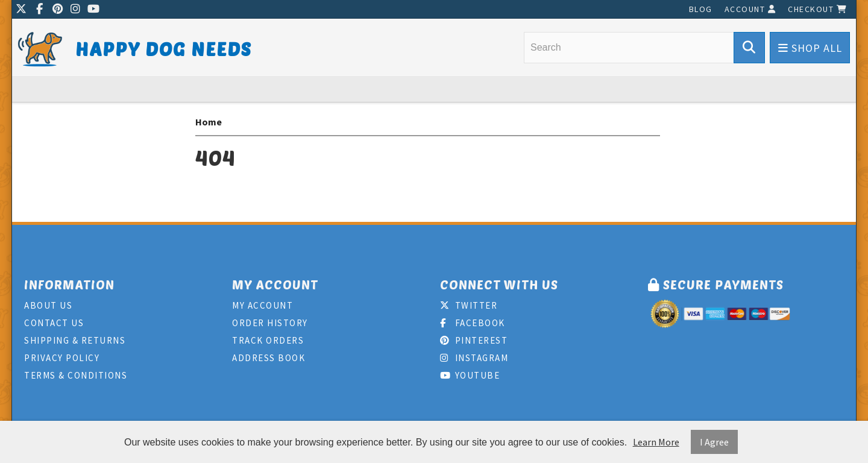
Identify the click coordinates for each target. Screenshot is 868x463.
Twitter (469, 305)
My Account (263, 305)
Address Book (269, 358)
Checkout (817, 9)
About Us (48, 305)
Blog (701, 9)
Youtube (470, 375)
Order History (270, 323)
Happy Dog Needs (164, 49)
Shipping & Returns (75, 340)
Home (209, 122)
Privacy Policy (62, 358)
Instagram (474, 358)
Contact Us (54, 323)
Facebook (473, 323)
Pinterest (474, 340)
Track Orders (268, 340)
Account (750, 9)
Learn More (656, 442)
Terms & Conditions (76, 375)
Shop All (810, 48)
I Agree (714, 442)
